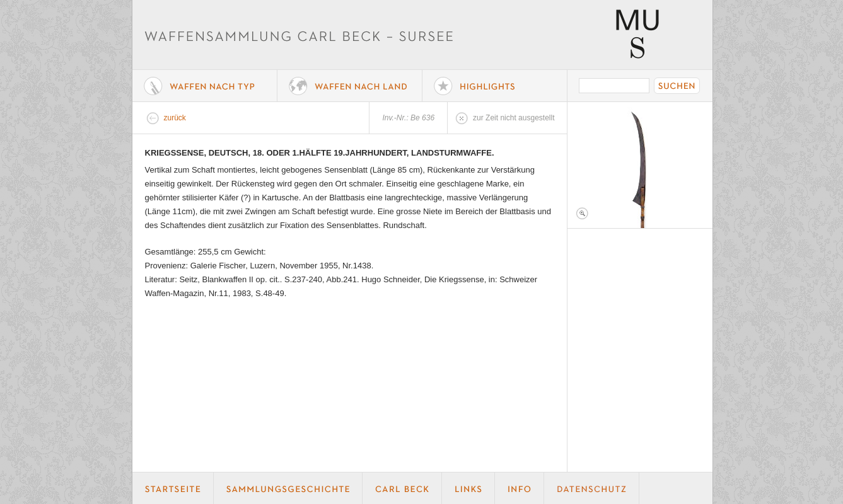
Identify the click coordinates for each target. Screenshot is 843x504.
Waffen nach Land (350, 86)
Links (468, 488)
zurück (175, 118)
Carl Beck (402, 488)
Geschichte (288, 488)
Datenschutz (592, 488)
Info (520, 488)
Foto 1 (640, 165)
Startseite (173, 488)
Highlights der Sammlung (495, 86)
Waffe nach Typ (205, 86)
